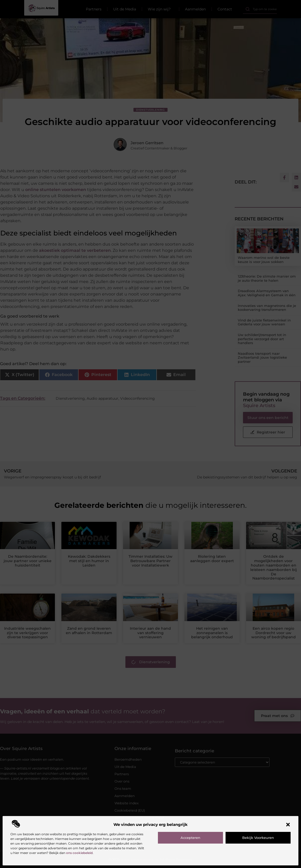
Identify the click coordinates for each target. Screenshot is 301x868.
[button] (288, 825)
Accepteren (190, 838)
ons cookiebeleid (79, 853)
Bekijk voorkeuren (258, 838)
